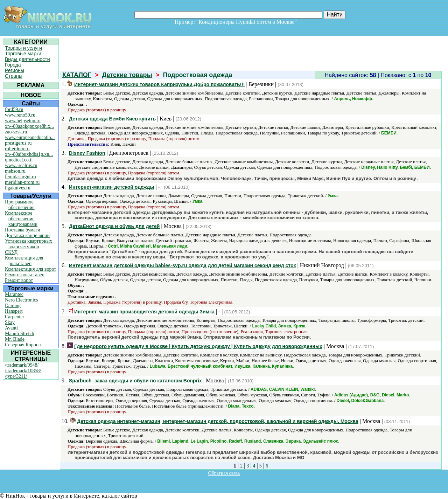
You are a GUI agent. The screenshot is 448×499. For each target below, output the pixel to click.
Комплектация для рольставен (24, 261)
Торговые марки (23, 54)
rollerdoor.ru (17, 149)
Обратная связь (224, 473)
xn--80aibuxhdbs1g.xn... (29, 154)
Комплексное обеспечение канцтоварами (21, 219)
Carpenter (15, 317)
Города (13, 65)
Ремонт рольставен (25, 275)
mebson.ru (15, 171)
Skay (10, 322)
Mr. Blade (15, 339)
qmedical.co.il (19, 160)
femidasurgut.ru (20, 177)
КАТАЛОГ (77, 75)
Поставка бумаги (23, 230)
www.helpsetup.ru (23, 121)
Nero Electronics (21, 300)
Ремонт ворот (19, 280)
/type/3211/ (16, 376)
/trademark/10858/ (23, 371)
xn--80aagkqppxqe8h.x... (29, 126)
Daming (13, 306)
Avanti (11, 328)
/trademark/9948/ (22, 365)
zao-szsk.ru (16, 132)
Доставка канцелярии (27, 235)
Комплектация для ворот (30, 269)
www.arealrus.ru (21, 165)
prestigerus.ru (18, 143)
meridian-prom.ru (22, 182)
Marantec (14, 294)
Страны (14, 76)
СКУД (11, 252)
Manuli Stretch (20, 334)
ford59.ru (14, 109)
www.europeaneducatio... (30, 137)
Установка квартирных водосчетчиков (29, 244)
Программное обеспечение (20, 205)
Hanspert (14, 311)
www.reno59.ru (20, 115)
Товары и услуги (23, 48)
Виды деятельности (27, 59)
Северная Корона (23, 345)
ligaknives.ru (18, 188)
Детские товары (127, 75)
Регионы (15, 70)
